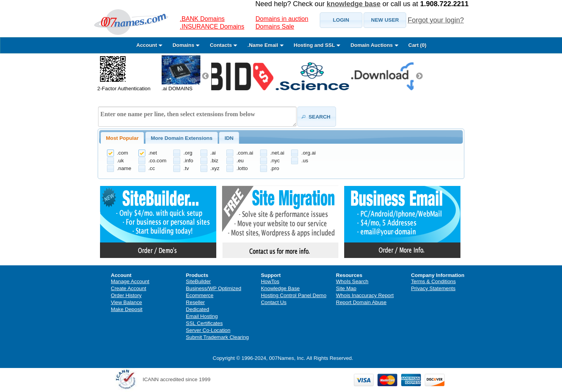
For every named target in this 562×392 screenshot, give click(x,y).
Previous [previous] (205, 76)
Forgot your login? (436, 20)
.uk (121, 161)
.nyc (275, 161)
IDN (229, 138)
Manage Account (130, 281)
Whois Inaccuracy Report (365, 295)
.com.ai (245, 153)
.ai (213, 153)
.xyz (215, 168)
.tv (186, 168)
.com (123, 153)
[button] (341, 20)
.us (305, 161)
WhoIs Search (352, 281)
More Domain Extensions (182, 138)
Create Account (128, 288)
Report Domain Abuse (361, 302)
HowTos (270, 281)
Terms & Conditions (433, 281)
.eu (240, 161)
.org (188, 153)
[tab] (122, 138)
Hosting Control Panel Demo (294, 295)
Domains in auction (282, 19)
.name (124, 168)
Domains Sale (275, 27)
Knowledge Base (280, 288)
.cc (152, 168)
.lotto (242, 168)
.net (153, 153)
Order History (126, 295)
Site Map (346, 288)
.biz (215, 161)
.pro (275, 168)
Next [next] (419, 76)
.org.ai (308, 153)
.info (188, 161)
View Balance (127, 302)
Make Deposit (127, 309)
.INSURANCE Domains (212, 27)
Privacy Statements (433, 288)
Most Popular (122, 138)
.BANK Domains (202, 19)
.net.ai (277, 153)
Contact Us (274, 302)
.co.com (158, 161)
